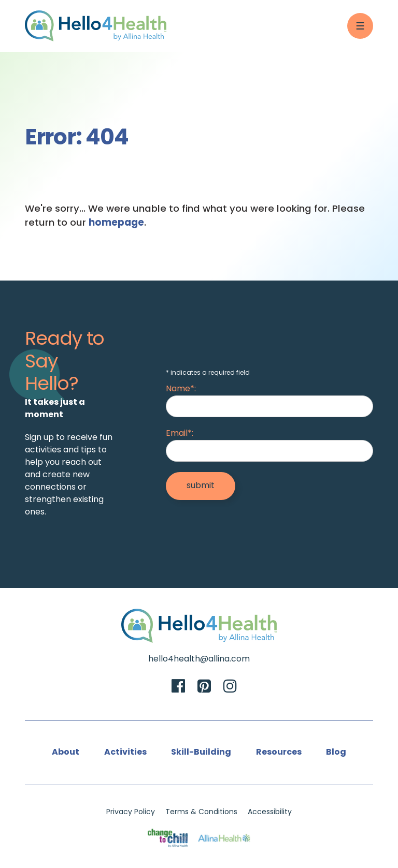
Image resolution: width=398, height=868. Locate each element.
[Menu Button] (360, 26)
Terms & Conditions (201, 812)
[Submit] (201, 486)
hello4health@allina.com (199, 659)
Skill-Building (201, 753)
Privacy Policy (131, 812)
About (66, 753)
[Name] (269, 406)
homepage (116, 223)
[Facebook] (178, 688)
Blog (336, 753)
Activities (125, 753)
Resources (279, 753)
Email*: (180, 434)
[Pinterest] (204, 688)
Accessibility (270, 812)
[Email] (269, 451)
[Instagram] (230, 688)
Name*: (181, 389)
